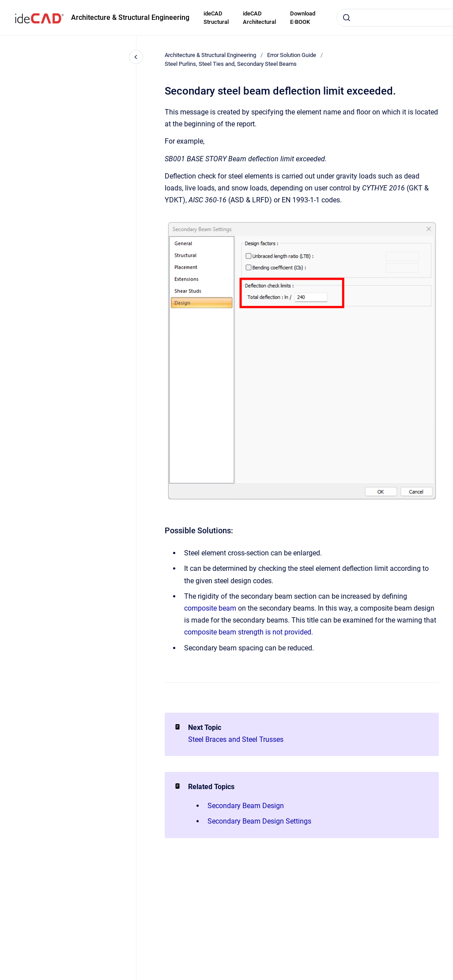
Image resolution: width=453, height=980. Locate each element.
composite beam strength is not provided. (249, 632)
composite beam (210, 608)
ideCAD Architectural (259, 18)
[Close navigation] (136, 57)
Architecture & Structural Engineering (130, 17)
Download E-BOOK (303, 18)
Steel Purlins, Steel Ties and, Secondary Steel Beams (231, 64)
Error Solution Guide (292, 55)
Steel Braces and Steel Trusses (236, 739)
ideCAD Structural (216, 18)
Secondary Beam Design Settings (259, 821)
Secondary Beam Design (246, 806)
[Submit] (347, 18)
